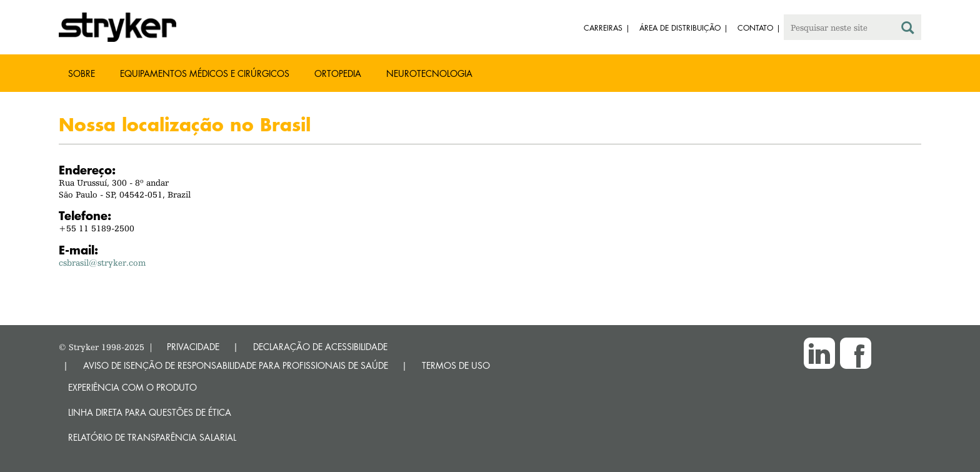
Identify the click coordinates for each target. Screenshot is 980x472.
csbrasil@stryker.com (102, 263)
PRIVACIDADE (193, 347)
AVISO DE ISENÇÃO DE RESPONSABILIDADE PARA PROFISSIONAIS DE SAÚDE (236, 365)
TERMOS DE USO (456, 365)
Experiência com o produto (132, 387)
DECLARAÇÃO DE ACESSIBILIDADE (320, 347)
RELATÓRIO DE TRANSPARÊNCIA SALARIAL (152, 437)
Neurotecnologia (429, 73)
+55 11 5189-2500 (97, 228)
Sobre (82, 73)
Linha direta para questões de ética (150, 412)
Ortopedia (338, 73)
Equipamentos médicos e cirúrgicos (205, 73)
